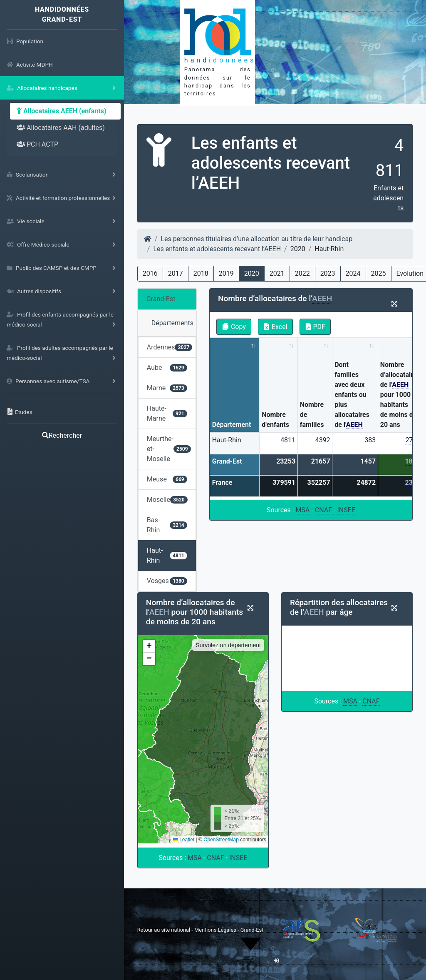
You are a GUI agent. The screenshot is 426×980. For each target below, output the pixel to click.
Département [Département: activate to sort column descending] (232, 425)
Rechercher (62, 435)
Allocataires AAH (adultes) (61, 128)
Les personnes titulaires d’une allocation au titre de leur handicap (256, 239)
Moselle (167, 500)
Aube (167, 368)
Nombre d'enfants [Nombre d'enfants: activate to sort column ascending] (275, 420)
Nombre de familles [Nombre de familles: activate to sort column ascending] (312, 415)
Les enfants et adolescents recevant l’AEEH (217, 249)
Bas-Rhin (167, 525)
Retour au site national (164, 929)
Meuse (167, 479)
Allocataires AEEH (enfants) (62, 111)
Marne (167, 388)
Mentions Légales (216, 929)
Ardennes (170, 347)
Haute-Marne (167, 413)
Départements (172, 323)
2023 (328, 273)
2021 (277, 273)
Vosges (167, 581)
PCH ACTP (37, 144)
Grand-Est (161, 299)
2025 (379, 273)
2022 (302, 273)
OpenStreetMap (221, 840)
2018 (201, 273)
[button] (149, 646)
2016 (150, 273)
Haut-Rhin (167, 555)
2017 (176, 273)
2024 (353, 273)
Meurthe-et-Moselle (169, 449)
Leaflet (184, 840)
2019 (226, 273)
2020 (252, 273)
